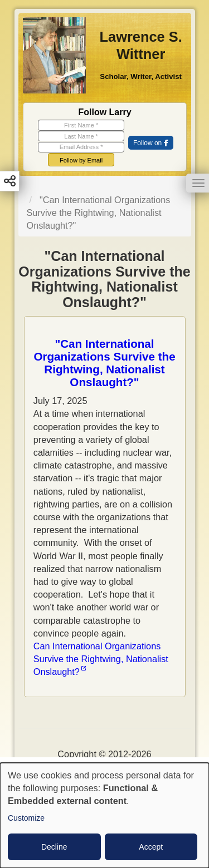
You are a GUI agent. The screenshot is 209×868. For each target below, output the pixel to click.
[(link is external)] (150, 143)
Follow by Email (81, 160)
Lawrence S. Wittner (140, 46)
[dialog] (104, 815)
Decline (54, 847)
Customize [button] (26, 818)
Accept (151, 847)
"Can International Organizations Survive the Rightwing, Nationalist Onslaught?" (104, 363)
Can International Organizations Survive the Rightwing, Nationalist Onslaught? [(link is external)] (101, 659)
